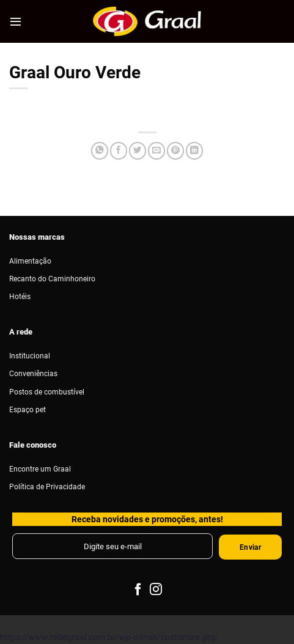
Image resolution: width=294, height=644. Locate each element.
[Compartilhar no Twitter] (138, 151)
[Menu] (16, 21)
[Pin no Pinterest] (175, 151)
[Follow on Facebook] (138, 590)
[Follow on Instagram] (156, 590)
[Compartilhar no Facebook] (119, 151)
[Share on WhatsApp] (100, 151)
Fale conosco (33, 445)
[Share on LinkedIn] (194, 151)
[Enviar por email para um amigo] (156, 151)
